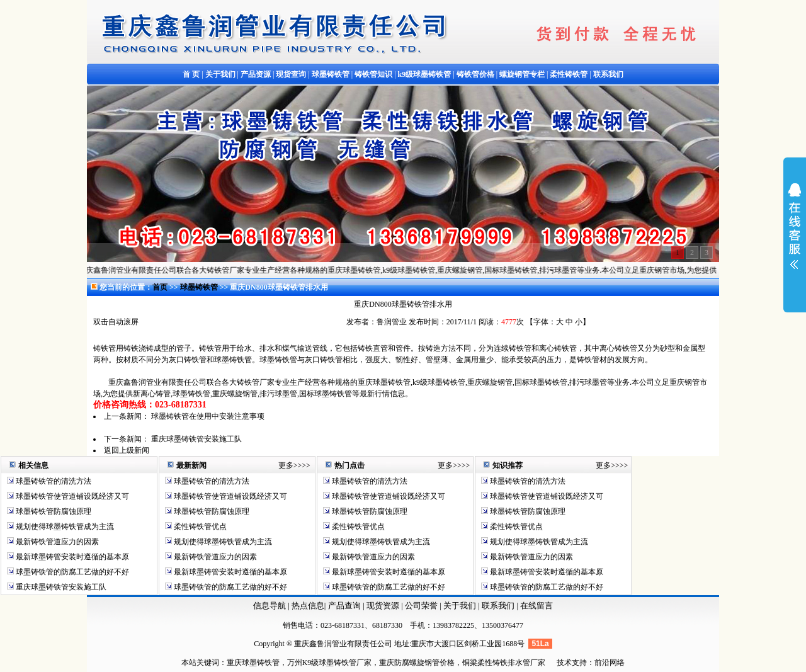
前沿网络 (610, 663)
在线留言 (536, 606)
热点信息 (308, 606)
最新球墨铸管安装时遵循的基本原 (71, 557)
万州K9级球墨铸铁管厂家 (330, 663)
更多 (286, 465)
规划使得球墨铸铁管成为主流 (64, 527)
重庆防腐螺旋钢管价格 (417, 663)
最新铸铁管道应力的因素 (56, 542)
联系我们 (499, 606)
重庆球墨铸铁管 (253, 663)
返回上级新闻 (127, 450)
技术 (564, 663)
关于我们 (460, 606)
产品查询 (345, 606)
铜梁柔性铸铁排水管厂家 (504, 663)
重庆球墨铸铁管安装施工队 (196, 439)
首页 (160, 287)
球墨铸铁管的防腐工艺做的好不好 (71, 572)
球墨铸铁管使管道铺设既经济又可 (71, 496)
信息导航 (270, 606)
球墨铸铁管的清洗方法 (53, 481)
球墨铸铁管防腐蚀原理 (53, 511)
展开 (795, 234)
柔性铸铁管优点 (199, 527)
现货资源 (383, 606)
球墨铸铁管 (200, 287)
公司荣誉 (422, 606)
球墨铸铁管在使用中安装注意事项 (208, 416)
